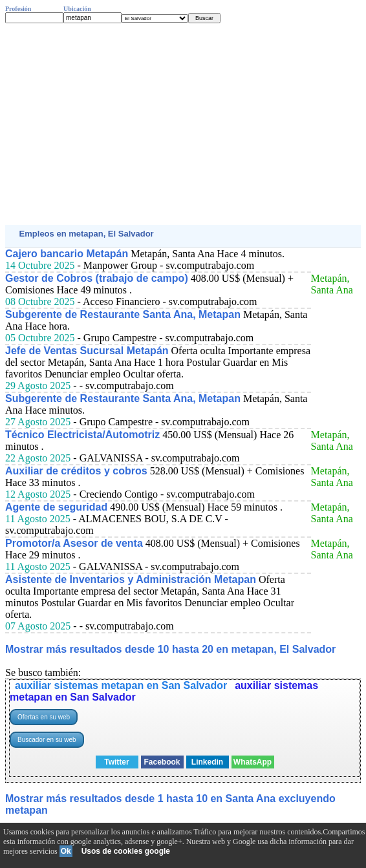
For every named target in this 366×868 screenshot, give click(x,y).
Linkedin (207, 762)
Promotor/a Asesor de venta (74, 543)
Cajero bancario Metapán (67, 254)
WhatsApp (253, 762)
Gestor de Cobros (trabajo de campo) (97, 278)
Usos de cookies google (126, 851)
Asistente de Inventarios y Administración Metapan (131, 579)
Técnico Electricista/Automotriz (82, 435)
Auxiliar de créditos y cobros (76, 471)
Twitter (116, 762)
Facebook (162, 762)
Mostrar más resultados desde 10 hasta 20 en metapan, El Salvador (170, 649)
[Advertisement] (183, 124)
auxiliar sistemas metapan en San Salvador (121, 685)
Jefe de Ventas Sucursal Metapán (87, 351)
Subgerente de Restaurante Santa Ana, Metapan (123, 314)
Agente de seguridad (56, 507)
